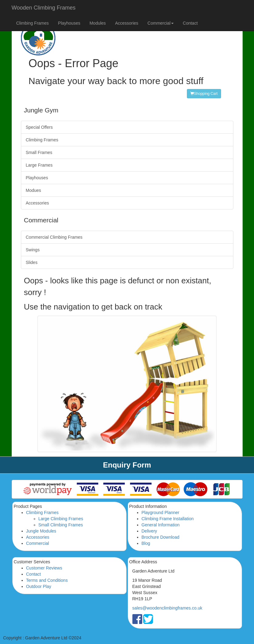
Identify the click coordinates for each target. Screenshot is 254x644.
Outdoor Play (39, 586)
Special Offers (39, 127)
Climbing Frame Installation (168, 519)
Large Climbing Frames (61, 519)
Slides (32, 262)
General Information (161, 525)
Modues (34, 190)
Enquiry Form (127, 465)
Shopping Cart (204, 94)
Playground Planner (161, 512)
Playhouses (69, 23)
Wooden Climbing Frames (44, 8)
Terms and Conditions (47, 580)
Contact (190, 23)
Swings (33, 250)
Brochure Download (161, 537)
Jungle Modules (41, 531)
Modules (98, 23)
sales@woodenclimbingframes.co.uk (167, 608)
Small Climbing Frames (61, 525)
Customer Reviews (44, 568)
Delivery (149, 531)
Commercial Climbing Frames (54, 237)
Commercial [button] (161, 23)
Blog (146, 543)
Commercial (38, 543)
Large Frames (39, 165)
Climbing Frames (33, 23)
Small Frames (39, 152)
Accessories (127, 23)
